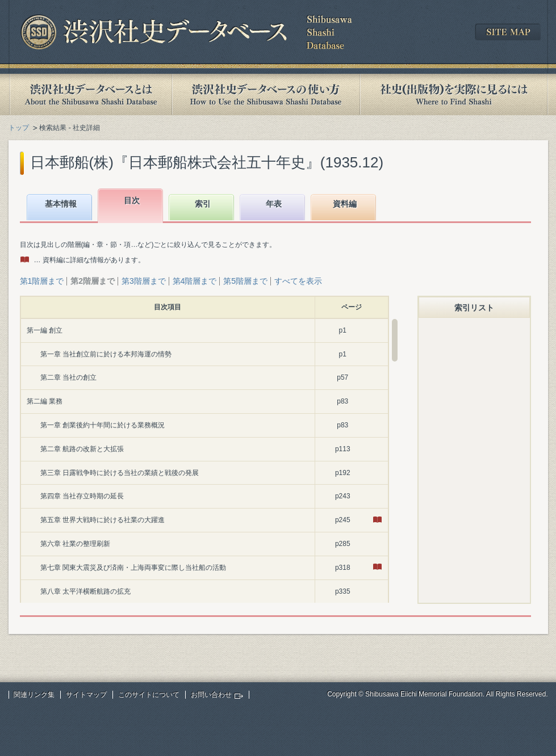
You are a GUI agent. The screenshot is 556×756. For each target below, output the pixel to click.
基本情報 (61, 204)
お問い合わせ (211, 695)
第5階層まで (245, 281)
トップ (19, 128)
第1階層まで (42, 281)
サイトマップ (86, 695)
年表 (274, 204)
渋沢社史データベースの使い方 (266, 94)
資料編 (345, 204)
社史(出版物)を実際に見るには (454, 94)
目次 (132, 200)
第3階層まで (144, 281)
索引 (203, 204)
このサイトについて (149, 695)
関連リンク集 (34, 695)
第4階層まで (195, 281)
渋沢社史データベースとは (90, 94)
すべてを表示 (298, 281)
